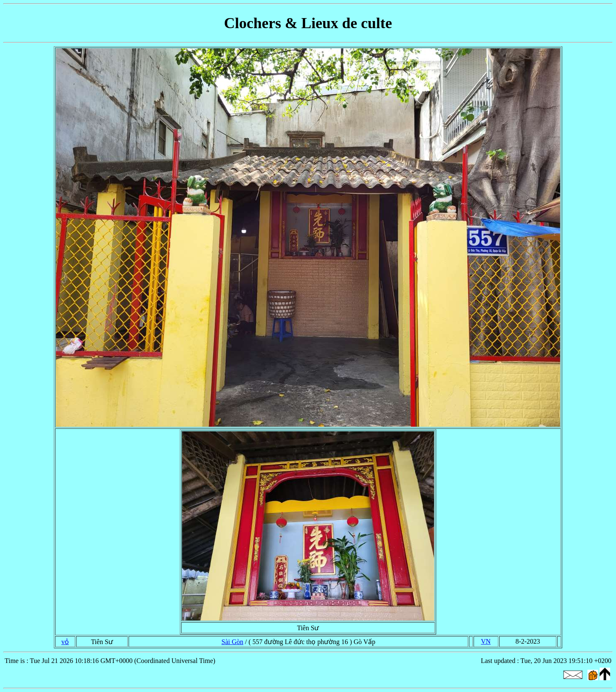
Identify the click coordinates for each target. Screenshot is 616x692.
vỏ (65, 642)
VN (486, 641)
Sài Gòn (232, 642)
